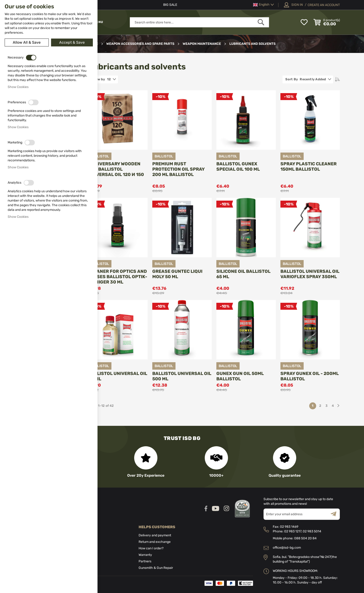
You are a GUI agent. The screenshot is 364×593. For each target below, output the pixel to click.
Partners (145, 561)
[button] (263, 5)
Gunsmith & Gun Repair (156, 568)
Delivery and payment (155, 535)
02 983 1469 (289, 527)
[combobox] (199, 22)
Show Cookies (18, 87)
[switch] (31, 58)
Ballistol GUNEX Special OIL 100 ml (238, 166)
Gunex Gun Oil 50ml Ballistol (240, 376)
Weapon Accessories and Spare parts (141, 44)
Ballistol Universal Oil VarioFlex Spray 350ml (310, 274)
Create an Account (324, 5)
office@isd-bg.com (287, 548)
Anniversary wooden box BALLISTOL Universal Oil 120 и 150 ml (116, 172)
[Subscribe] (335, 514)
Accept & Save (72, 42)
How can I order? (151, 548)
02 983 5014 (312, 531)
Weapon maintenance (202, 44)
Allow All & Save (27, 42)
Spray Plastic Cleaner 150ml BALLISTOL (309, 166)
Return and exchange (155, 542)
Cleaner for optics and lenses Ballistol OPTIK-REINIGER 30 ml (118, 277)
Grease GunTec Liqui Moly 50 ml (177, 274)
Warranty (145, 555)
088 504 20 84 (305, 538)
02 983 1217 (293, 531)
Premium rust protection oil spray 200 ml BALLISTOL (178, 169)
